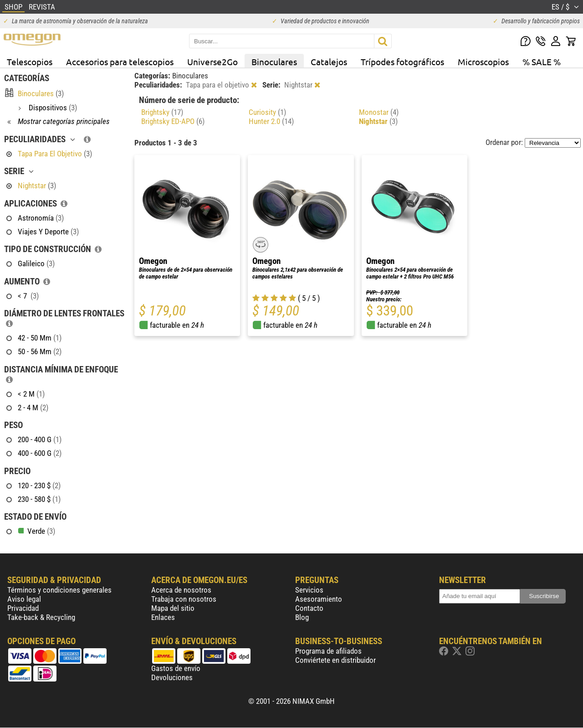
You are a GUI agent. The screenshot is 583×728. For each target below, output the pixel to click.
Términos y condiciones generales (59, 590)
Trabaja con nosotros (184, 599)
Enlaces (163, 617)
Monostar (379, 112)
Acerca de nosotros (181, 590)
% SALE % (542, 62)
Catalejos (329, 62)
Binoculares (274, 62)
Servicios (309, 590)
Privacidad (23, 608)
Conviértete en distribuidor (335, 660)
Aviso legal (24, 599)
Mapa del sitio (173, 608)
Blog (302, 617)
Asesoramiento (319, 599)
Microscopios (483, 62)
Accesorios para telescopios (120, 62)
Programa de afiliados (328, 651)
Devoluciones (172, 677)
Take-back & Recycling (41, 617)
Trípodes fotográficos (402, 62)
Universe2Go (212, 62)
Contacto (309, 608)
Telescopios (30, 62)
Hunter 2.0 (271, 121)
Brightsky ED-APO (173, 121)
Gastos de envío (176, 668)
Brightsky (162, 112)
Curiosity (267, 112)
